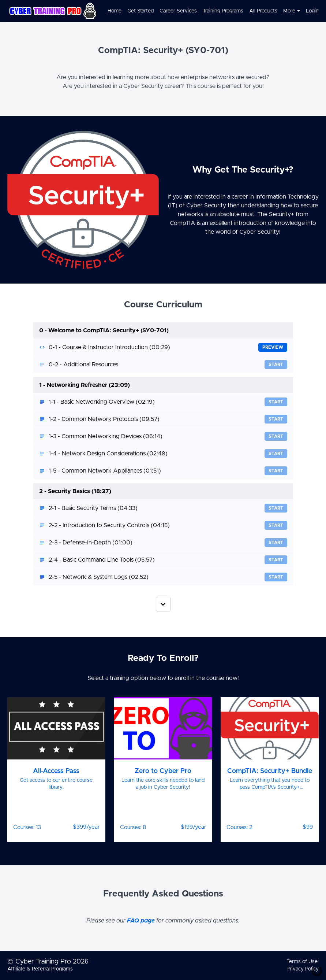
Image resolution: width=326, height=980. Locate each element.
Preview (273, 347)
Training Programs (223, 11)
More (292, 11)
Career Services (178, 11)
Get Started (140, 11)
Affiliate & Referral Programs (40, 969)
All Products (263, 11)
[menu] (210, 11)
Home (115, 11)
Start (276, 365)
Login (312, 11)
